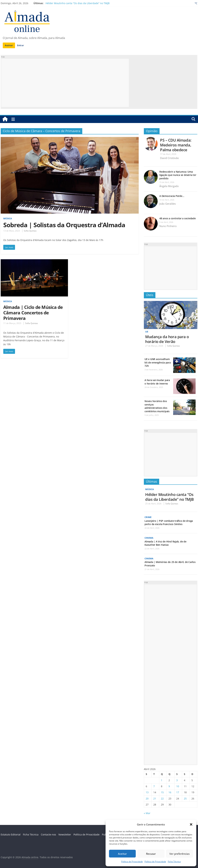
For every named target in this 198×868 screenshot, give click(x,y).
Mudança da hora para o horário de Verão (167, 339)
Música (8, 218)
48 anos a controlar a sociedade (178, 218)
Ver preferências (179, 854)
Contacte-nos (48, 834)
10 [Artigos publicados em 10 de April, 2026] (178, 786)
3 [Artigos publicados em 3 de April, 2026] (177, 780)
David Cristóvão (169, 158)
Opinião (152, 131)
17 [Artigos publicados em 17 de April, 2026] (178, 792)
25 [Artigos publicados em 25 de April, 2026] (185, 798)
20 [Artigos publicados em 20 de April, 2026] (147, 798)
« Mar (147, 813)
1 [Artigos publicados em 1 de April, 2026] (162, 780)
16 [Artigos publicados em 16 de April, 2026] (170, 792)
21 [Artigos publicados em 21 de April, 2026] (155, 798)
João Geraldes (168, 204)
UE (147, 332)
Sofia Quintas (30, 231)
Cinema (149, 538)
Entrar (21, 45)
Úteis (150, 295)
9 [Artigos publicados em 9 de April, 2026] (169, 786)
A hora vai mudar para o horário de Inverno (157, 382)
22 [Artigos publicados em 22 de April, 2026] (162, 798)
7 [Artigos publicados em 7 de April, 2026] (154, 786)
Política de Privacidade (132, 862)
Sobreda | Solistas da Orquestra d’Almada (64, 225)
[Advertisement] (65, 83)
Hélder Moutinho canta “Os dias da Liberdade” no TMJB (78, 3)
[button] (191, 824)
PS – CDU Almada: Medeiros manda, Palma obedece (176, 145)
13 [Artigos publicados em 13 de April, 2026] (147, 792)
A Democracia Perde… (172, 196)
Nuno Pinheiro (168, 226)
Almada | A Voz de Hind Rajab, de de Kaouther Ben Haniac (165, 543)
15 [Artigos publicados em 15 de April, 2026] (162, 792)
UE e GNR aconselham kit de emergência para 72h (158, 362)
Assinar (9, 45)
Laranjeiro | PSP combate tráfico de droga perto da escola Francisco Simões (169, 523)
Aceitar (122, 854)
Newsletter (65, 834)
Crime (148, 517)
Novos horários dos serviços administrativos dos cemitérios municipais (157, 406)
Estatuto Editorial (11, 834)
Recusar (151, 854)
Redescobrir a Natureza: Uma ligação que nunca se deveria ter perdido (178, 175)
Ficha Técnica (174, 862)
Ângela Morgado (169, 186)
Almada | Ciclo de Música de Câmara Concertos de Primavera (33, 313)
